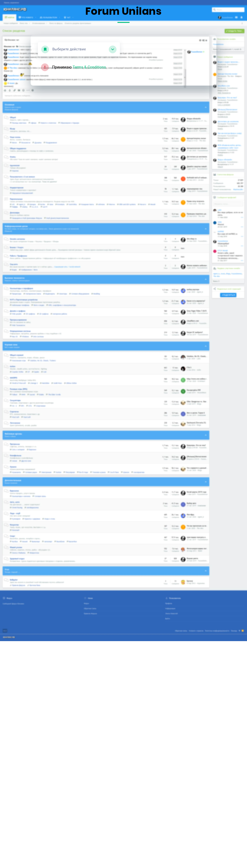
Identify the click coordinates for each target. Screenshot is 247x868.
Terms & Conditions (89, 67)
